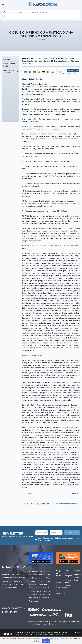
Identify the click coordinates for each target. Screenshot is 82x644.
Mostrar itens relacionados (67, 504)
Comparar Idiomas (73, 70)
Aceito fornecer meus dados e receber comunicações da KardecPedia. (58, 539)
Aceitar (46, 641)
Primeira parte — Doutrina (9, 65)
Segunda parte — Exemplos (9, 72)
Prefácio (6, 59)
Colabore (77, 571)
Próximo (74, 494)
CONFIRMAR (72, 532)
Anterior (29, 494)
